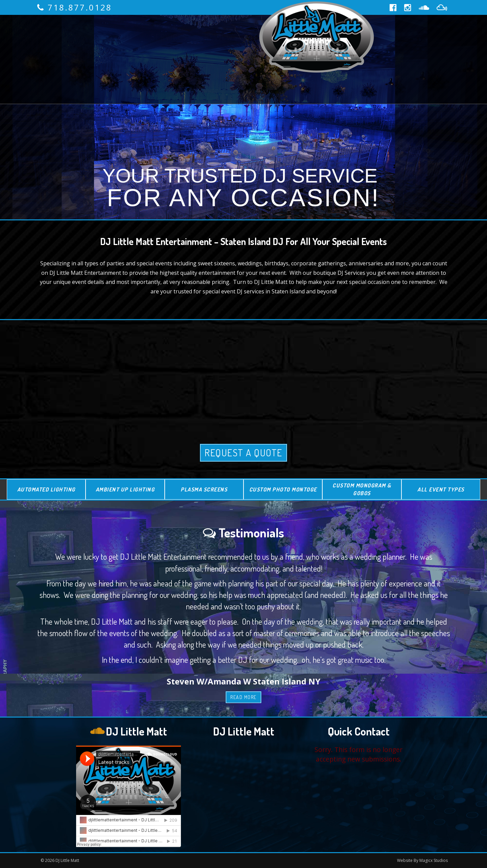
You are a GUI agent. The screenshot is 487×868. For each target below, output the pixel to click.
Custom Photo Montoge (283, 489)
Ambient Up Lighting (125, 489)
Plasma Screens (204, 489)
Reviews (221, 37)
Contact (282, 81)
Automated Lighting (46, 489)
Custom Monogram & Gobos (362, 489)
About (121, 37)
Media (199, 81)
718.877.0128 (80, 7)
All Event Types (441, 489)
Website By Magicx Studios (422, 860)
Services (169, 37)
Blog (238, 81)
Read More (243, 697)
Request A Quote (243, 453)
